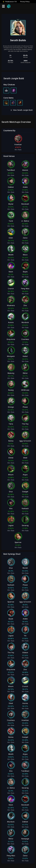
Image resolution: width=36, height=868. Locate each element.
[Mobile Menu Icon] (3, 6)
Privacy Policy (25, 2)
